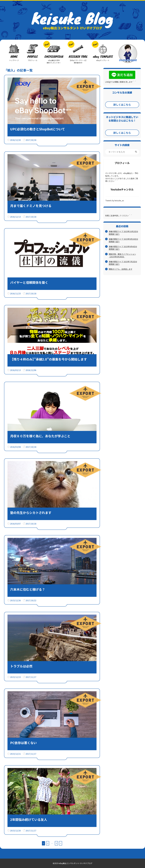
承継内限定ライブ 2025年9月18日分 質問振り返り (123, 240)
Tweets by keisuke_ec (115, 200)
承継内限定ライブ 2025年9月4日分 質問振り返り (123, 248)
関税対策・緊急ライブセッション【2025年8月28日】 (122, 255)
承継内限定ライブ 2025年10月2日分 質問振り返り (123, 233)
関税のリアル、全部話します (121, 269)
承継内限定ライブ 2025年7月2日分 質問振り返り (123, 263)
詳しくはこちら (122, 105)
